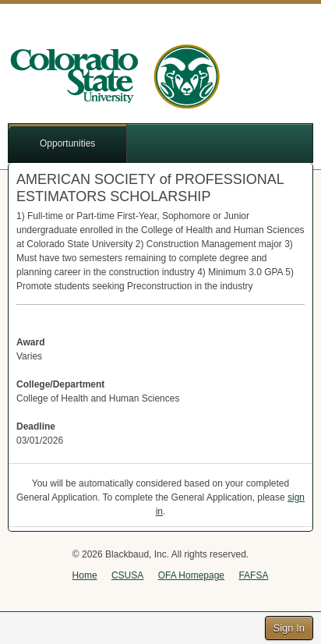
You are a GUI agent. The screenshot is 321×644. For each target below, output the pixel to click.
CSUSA (127, 575)
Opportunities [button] (67, 143)
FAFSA (253, 575)
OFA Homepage (191, 575)
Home (85, 575)
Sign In (289, 628)
